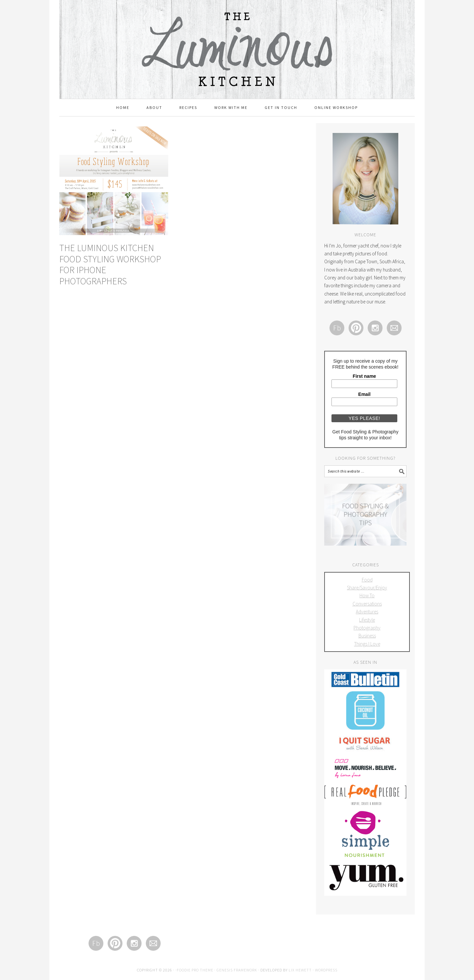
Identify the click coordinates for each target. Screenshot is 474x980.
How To (367, 595)
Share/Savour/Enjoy (367, 588)
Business (367, 636)
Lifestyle (367, 620)
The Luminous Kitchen (237, 34)
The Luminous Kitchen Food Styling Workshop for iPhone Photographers (110, 264)
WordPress (326, 970)
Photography (367, 628)
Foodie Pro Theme (195, 970)
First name (365, 376)
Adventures (367, 612)
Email (364, 394)
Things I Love (367, 644)
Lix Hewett (300, 970)
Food (367, 580)
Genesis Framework (237, 970)
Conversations (367, 604)
